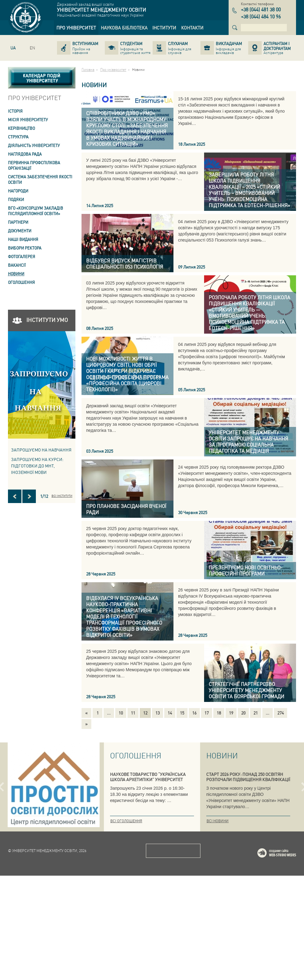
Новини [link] (16, 274)
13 (158, 713)
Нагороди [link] (18, 191)
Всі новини (218, 821)
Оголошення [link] (21, 282)
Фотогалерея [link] (22, 256)
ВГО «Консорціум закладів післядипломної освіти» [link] (36, 211)
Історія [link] (15, 111)
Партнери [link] (18, 222)
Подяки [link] (16, 199)
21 (256, 713)
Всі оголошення (126, 821)
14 (170, 713)
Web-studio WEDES (285, 958)
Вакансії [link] (17, 265)
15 (182, 713)
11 (133, 713)
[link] (76, 28)
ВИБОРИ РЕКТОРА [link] (25, 248)
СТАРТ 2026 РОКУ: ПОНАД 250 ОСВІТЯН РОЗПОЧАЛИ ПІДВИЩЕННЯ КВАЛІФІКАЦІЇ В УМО (248, 779)
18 (219, 713)
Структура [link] (18, 137)
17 (207, 713)
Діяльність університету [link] (34, 145)
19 (231, 713)
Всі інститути (62, 496)
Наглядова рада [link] (25, 154)
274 (281, 713)
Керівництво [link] (21, 128)
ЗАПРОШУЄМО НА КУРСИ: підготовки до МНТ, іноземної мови (37, 466)
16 (194, 713)
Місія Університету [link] (28, 120)
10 (121, 713)
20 (243, 713)
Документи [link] (20, 231)
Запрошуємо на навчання (41, 450)
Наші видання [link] (23, 239)
